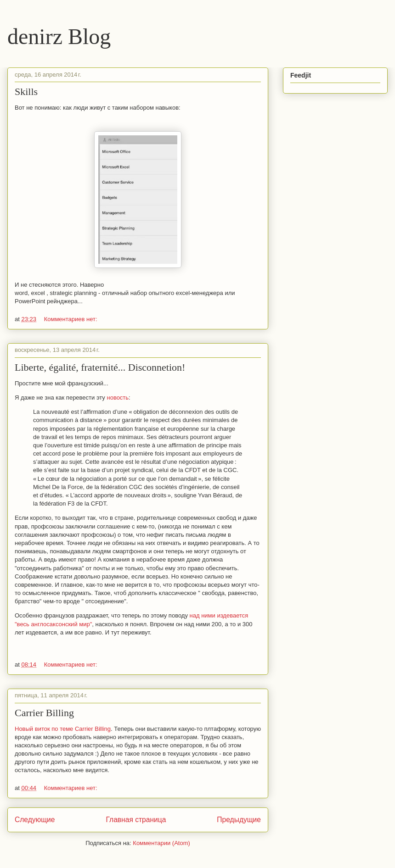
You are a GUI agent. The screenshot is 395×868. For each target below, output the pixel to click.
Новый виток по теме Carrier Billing (63, 729)
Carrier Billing (44, 713)
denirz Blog (59, 36)
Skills (26, 92)
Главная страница (136, 820)
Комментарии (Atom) (161, 843)
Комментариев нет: (71, 319)
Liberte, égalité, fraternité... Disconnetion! (100, 367)
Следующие (35, 820)
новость (118, 398)
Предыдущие (239, 820)
